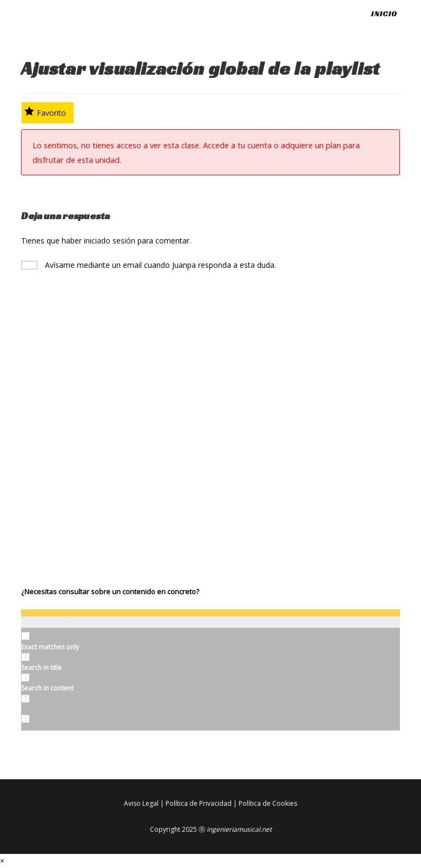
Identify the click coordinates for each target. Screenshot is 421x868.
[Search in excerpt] (25, 699)
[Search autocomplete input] (210, 627)
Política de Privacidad (199, 803)
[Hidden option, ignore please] (25, 719)
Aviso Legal (141, 803)
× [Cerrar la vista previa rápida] (2, 861)
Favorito (45, 112)
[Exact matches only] (25, 636)
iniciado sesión (110, 241)
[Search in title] (25, 657)
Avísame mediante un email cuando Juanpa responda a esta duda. (149, 265)
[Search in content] (25, 678)
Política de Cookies (268, 803)
